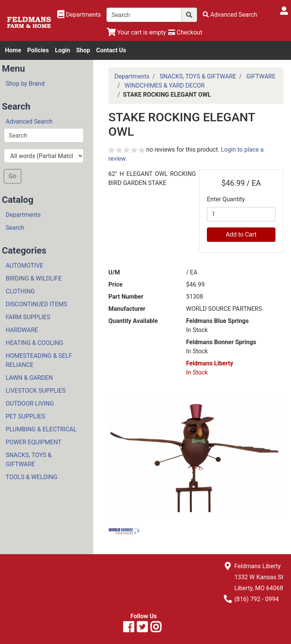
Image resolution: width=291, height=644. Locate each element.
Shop (83, 50)
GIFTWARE (261, 76)
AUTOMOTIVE (24, 266)
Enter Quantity (226, 199)
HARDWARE (22, 330)
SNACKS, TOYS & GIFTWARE (29, 460)
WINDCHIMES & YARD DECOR (165, 85)
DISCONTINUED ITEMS (36, 304)
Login (63, 50)
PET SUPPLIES (25, 416)
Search (15, 228)
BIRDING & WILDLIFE (34, 278)
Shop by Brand (25, 84)
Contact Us (111, 50)
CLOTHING (20, 291)
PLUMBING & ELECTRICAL (41, 429)
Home (13, 50)
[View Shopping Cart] (136, 32)
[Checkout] (185, 32)
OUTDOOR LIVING (30, 403)
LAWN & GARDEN (29, 378)
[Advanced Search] (230, 15)
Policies (38, 50)
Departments (23, 215)
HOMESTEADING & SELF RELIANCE (39, 360)
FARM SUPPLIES (28, 317)
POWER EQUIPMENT (34, 442)
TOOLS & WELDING (31, 477)
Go (13, 176)
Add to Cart (241, 234)
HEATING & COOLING (34, 343)
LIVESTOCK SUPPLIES (36, 391)
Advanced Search (29, 121)
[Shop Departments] (79, 15)
